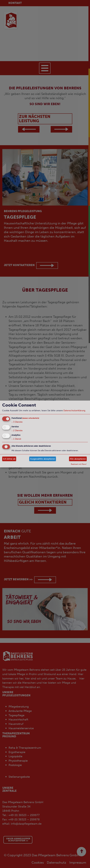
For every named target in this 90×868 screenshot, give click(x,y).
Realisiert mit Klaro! (79, 464)
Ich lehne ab (9, 459)
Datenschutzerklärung (74, 410)
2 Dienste (17, 430)
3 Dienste (17, 422)
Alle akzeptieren (78, 459)
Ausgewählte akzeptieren (43, 459)
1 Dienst (16, 439)
